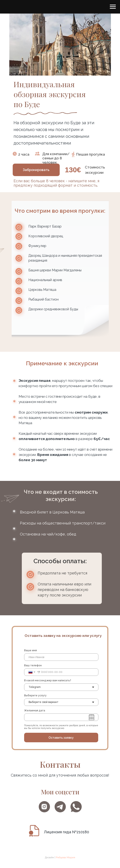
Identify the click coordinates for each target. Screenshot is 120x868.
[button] (36, 170)
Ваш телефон (33, 665)
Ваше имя (30, 650)
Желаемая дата (35, 711)
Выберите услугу (35, 696)
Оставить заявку (61, 738)
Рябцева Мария (66, 857)
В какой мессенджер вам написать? (48, 680)
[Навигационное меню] (113, 7)
